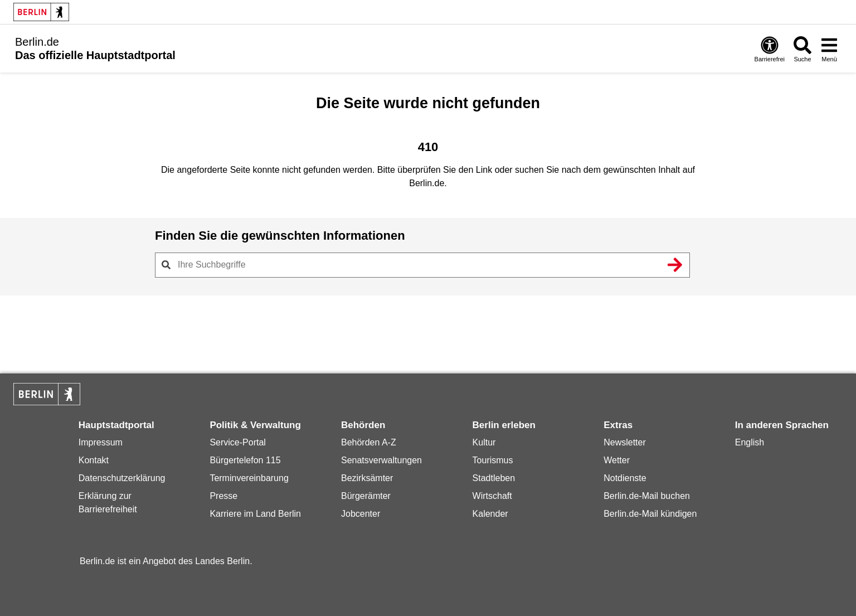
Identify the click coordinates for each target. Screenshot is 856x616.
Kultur (484, 442)
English (750, 442)
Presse (223, 496)
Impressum (101, 442)
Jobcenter (361, 514)
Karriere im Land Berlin (255, 514)
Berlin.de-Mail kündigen (650, 514)
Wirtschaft (492, 496)
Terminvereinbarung (249, 478)
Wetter (617, 460)
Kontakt (94, 460)
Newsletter (625, 442)
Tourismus (493, 460)
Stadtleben (494, 478)
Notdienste (625, 478)
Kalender (490, 514)
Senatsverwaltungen (381, 460)
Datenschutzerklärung (122, 478)
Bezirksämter (367, 478)
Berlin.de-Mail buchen (647, 496)
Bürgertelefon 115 (245, 460)
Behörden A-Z (369, 442)
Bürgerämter (366, 496)
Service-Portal (237, 442)
